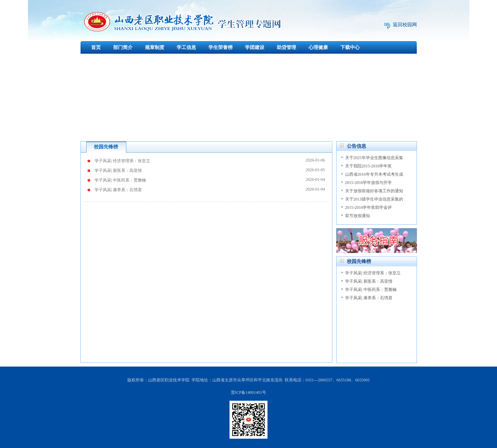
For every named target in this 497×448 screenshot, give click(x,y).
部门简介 (123, 47)
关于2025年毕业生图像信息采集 (374, 158)
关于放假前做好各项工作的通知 (374, 191)
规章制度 (155, 47)
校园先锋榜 (106, 147)
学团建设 (255, 47)
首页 (96, 47)
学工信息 (186, 47)
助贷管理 (286, 47)
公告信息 (357, 146)
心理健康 (318, 47)
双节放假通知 (358, 216)
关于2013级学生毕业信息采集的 (374, 199)
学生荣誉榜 (221, 47)
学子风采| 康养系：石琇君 (210, 189)
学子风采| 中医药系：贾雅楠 (210, 179)
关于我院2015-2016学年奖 (369, 166)
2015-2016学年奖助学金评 (369, 207)
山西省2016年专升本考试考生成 (374, 174)
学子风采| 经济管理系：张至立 (210, 160)
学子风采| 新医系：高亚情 (210, 170)
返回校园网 (405, 25)
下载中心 (350, 47)
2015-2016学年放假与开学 (369, 183)
